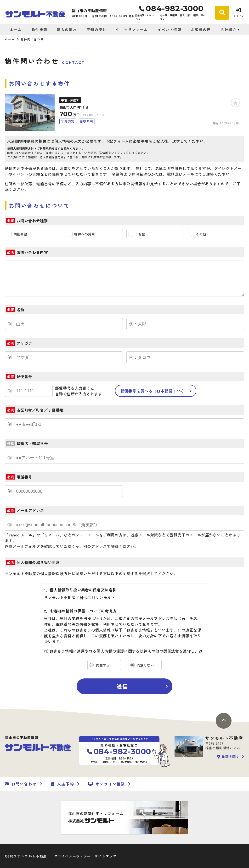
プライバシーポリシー (73, 856)
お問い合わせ (21, 784)
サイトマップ (106, 856)
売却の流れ (97, 30)
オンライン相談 (107, 784)
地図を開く (228, 757)
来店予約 (62, 784)
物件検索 (40, 30)
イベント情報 (169, 30)
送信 (122, 686)
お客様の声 (201, 30)
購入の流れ (67, 30)
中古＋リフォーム (132, 30)
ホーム (16, 30)
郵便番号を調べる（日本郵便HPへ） (153, 391)
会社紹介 (228, 30)
